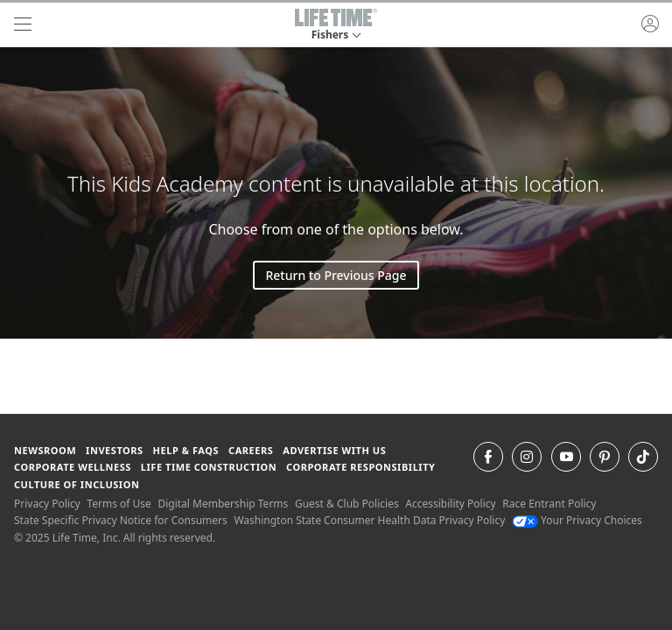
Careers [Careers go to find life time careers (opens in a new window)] (251, 450)
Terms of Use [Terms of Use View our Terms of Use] (119, 504)
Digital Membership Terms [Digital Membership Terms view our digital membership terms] (223, 504)
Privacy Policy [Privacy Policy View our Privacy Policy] (47, 504)
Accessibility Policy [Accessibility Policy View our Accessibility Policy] (450, 504)
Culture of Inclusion (77, 484)
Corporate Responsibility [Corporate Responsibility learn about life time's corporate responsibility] (360, 467)
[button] (336, 24)
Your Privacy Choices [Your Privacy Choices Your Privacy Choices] (577, 520)
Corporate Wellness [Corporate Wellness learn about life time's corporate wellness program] (73, 467)
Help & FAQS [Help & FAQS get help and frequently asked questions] (186, 450)
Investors (115, 450)
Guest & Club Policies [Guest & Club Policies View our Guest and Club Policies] (347, 504)
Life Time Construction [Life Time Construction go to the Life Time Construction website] (209, 467)
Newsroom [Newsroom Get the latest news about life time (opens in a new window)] (45, 450)
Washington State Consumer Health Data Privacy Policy (369, 520)
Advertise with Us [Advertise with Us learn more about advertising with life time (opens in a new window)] (334, 450)
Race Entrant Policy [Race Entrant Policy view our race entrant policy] (549, 504)
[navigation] (23, 24)
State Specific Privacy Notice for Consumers (121, 520)
